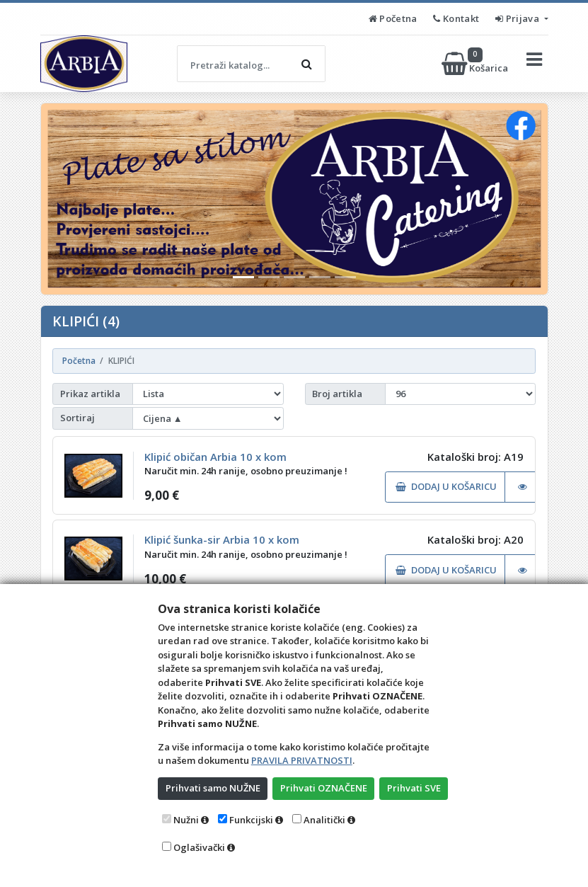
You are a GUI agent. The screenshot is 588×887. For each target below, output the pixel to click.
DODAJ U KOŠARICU (446, 486)
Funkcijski (251, 820)
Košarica (476, 64)
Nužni (186, 820)
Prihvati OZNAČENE (324, 788)
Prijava (518, 18)
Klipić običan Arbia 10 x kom (215, 457)
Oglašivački (199, 847)
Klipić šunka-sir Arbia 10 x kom (222, 539)
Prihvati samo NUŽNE (213, 788)
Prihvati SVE (414, 788)
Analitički (324, 820)
